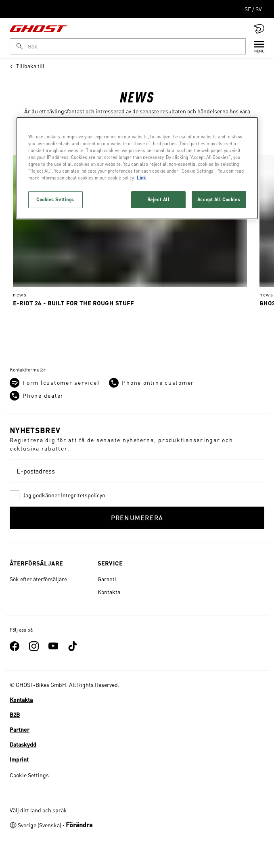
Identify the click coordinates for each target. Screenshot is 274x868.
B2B (15, 714)
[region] (137, 168)
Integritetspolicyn (83, 495)
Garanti (107, 579)
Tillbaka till (27, 66)
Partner (20, 729)
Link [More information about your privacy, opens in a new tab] (141, 178)
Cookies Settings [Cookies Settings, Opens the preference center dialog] (55, 199)
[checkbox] (137, 495)
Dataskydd (23, 744)
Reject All (159, 199)
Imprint (19, 759)
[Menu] (255, 46)
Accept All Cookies (219, 199)
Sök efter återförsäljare (38, 579)
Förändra (79, 825)
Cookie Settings (29, 775)
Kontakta (109, 592)
